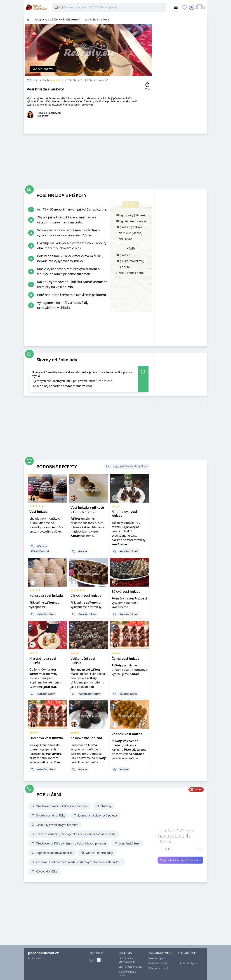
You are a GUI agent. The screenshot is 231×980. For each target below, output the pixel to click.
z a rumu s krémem (87, 509)
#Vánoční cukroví (40, 551)
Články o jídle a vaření (128, 973)
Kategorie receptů (159, 968)
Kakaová (86, 738)
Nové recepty (156, 958)
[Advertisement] (180, 69)
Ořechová (46, 738)
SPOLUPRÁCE (187, 953)
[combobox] (109, 7)
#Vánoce (83, 551)
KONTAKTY (96, 953)
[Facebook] (99, 960)
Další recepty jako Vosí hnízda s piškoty (126, 466)
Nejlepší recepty (158, 963)
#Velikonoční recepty (89, 694)
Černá (126, 658)
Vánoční (86, 595)
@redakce (43, 116)
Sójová (126, 591)
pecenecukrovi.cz (43, 953)
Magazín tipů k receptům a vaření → (181, 860)
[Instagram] (91, 960)
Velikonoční (83, 660)
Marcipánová (43, 660)
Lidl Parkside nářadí (130, 967)
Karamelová (124, 514)
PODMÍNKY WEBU (160, 953)
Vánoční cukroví (43, 69)
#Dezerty (42, 546)
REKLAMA (125, 953)
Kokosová (46, 595)
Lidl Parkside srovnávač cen (127, 960)
